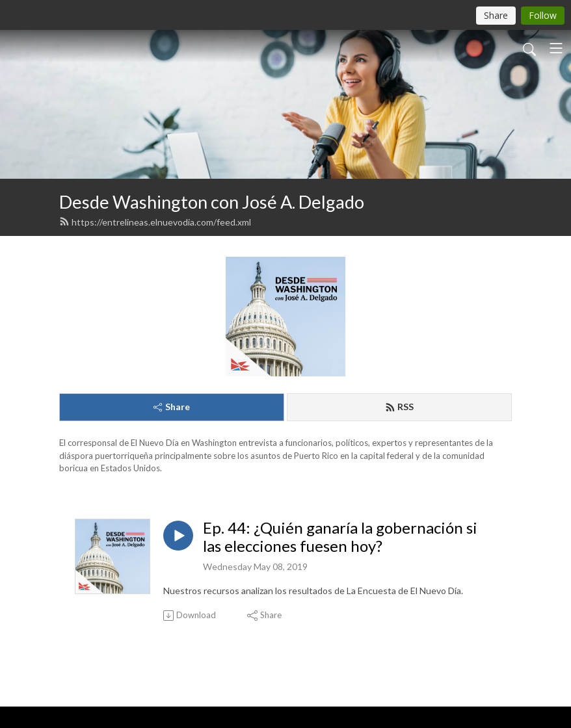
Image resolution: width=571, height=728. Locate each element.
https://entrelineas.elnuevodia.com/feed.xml (155, 222)
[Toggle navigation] (556, 48)
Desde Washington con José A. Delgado (212, 202)
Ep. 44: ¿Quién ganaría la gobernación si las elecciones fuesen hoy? (340, 537)
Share (172, 407)
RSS (399, 407)
